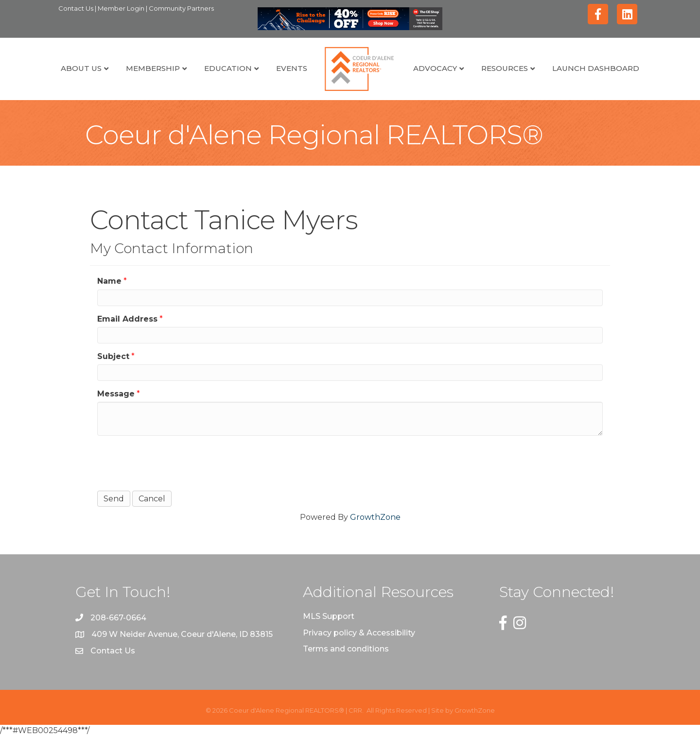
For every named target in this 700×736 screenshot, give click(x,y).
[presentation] (171, 462)
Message (116, 394)
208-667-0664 (118, 618)
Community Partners (181, 8)
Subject (113, 356)
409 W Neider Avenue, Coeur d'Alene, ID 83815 (182, 634)
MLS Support (329, 616)
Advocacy (435, 68)
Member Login (122, 8)
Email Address (127, 319)
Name (109, 281)
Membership (153, 68)
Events (292, 68)
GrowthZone (375, 517)
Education (228, 68)
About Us (81, 68)
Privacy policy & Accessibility (359, 633)
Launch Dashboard (596, 68)
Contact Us (77, 8)
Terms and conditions (346, 649)
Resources (505, 68)
